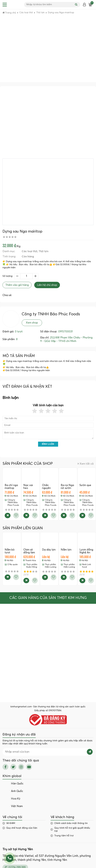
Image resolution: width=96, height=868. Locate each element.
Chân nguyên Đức (46, 488)
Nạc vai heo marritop (29, 488)
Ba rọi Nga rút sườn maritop (67, 488)
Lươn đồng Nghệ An (86, 551)
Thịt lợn (43, 251)
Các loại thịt (30, 251)
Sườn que (85, 485)
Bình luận (48, 444)
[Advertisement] (31, 49)
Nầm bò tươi (10, 551)
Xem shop (32, 323)
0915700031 (66, 332)
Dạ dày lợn (49, 550)
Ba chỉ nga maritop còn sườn (11, 488)
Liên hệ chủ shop (47, 285)
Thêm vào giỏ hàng (17, 285)
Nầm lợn (66, 550)
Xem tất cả (85, 464)
